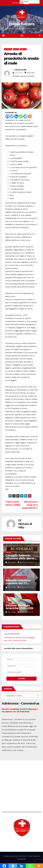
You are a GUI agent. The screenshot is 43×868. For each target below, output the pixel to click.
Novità (16, 49)
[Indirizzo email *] (21, 672)
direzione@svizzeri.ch (14, 783)
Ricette (23, 49)
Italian (24, 2)
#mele (24, 76)
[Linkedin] (16, 116)
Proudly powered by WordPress (15, 856)
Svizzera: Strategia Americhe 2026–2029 (19, 607)
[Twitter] (12, 116)
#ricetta (31, 76)
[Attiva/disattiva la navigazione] (22, 36)
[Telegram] (25, 116)
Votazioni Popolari (20, 577)
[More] (30, 116)
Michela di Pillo (21, 70)
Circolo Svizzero (21, 24)
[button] (40, 35)
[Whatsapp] (21, 116)
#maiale (16, 76)
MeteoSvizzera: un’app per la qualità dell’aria (30, 505)
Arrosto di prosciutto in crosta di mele (21, 58)
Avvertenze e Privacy (11, 795)
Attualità (8, 49)
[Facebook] (7, 116)
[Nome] (21, 659)
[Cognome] (21, 666)
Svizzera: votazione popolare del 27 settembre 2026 (18, 583)
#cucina (31, 73)
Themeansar (21, 859)
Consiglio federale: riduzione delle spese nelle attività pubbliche (21, 558)
